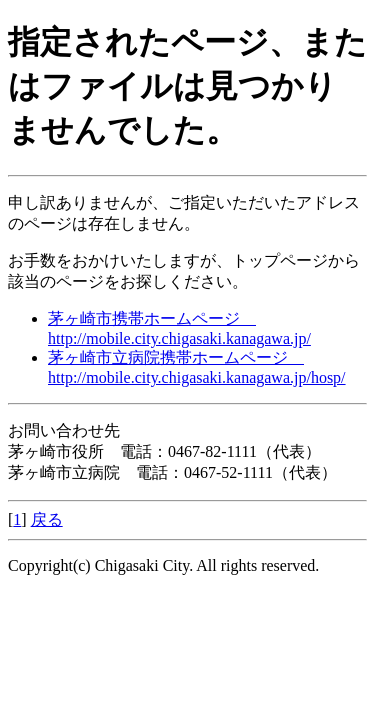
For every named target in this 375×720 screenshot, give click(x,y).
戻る (47, 519)
